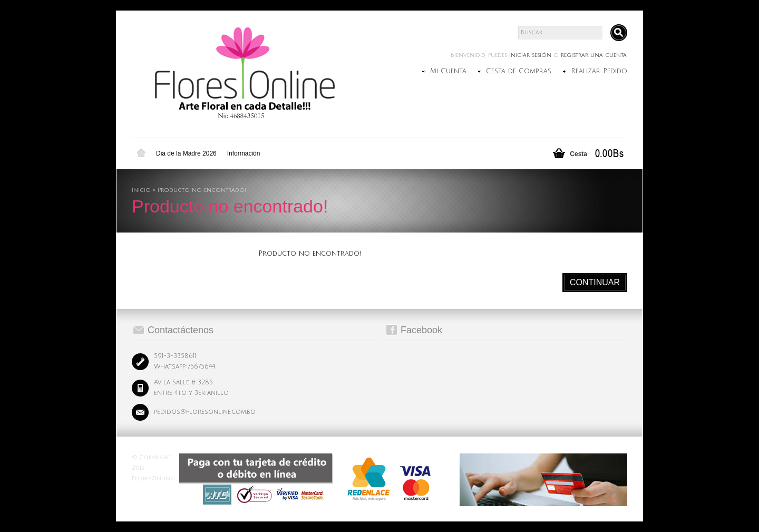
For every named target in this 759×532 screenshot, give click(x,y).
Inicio (141, 153)
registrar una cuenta (594, 55)
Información (244, 153)
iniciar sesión (530, 55)
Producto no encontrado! (202, 190)
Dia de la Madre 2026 (186, 153)
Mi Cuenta (448, 71)
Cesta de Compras (519, 71)
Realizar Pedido (599, 71)
